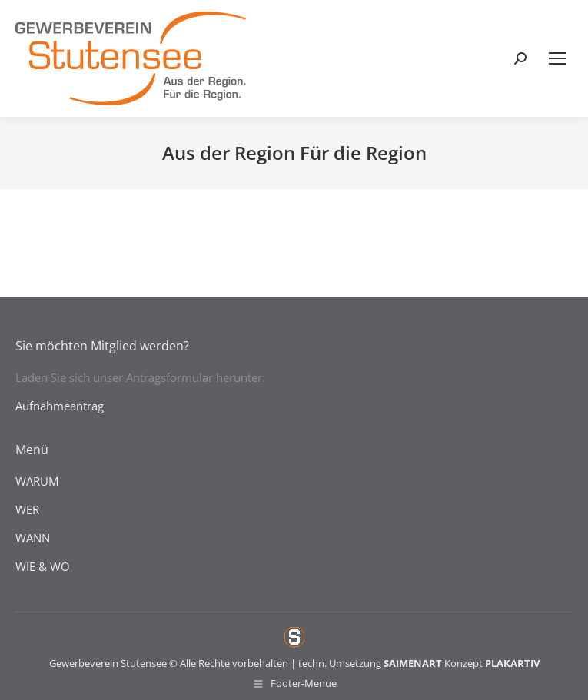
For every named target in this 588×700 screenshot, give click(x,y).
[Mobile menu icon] (557, 58)
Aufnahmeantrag (60, 406)
